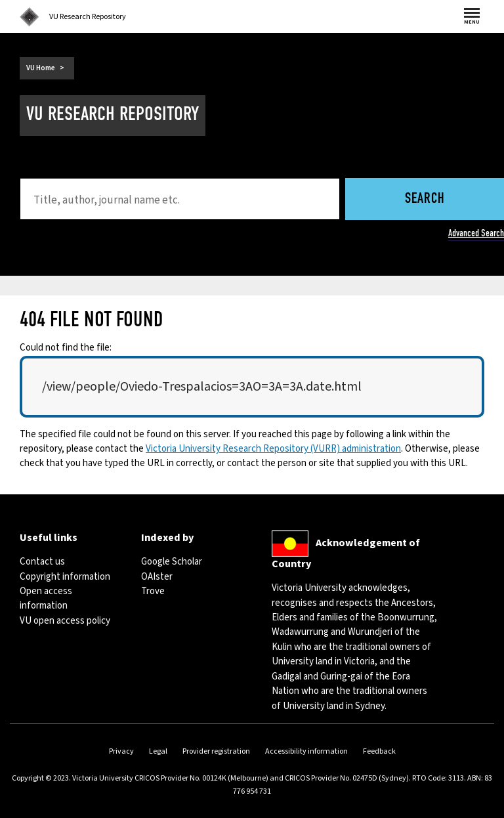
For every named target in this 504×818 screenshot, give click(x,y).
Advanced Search (476, 233)
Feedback (379, 751)
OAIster (157, 577)
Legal (158, 751)
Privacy (121, 751)
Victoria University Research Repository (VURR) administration (273, 449)
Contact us (42, 562)
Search (425, 199)
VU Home (41, 68)
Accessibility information (306, 751)
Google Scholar (172, 562)
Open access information (46, 598)
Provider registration (216, 751)
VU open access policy (65, 621)
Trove (153, 591)
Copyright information (65, 577)
